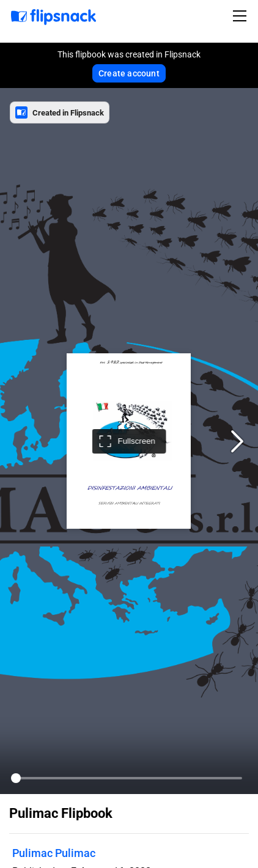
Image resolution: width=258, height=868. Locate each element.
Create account (129, 73)
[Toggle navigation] (241, 16)
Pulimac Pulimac (54, 853)
